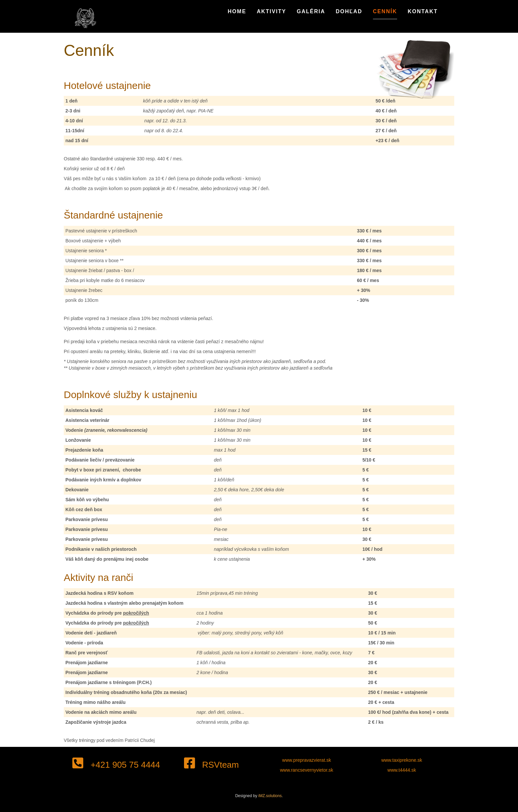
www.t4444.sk (402, 770)
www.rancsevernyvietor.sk (306, 770)
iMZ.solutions (270, 796)
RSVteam (211, 765)
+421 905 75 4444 (116, 765)
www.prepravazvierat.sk (307, 760)
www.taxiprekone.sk (402, 760)
